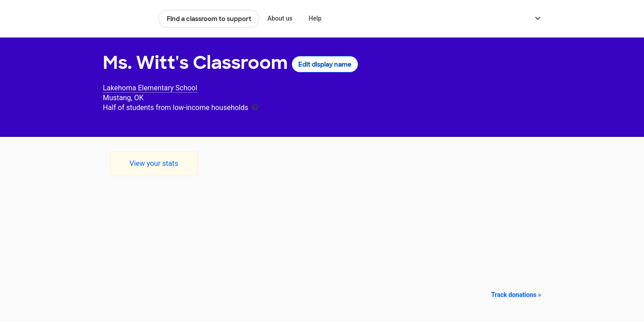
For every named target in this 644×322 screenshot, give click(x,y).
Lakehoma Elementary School (150, 88)
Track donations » (516, 295)
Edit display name (325, 64)
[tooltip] (255, 107)
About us (280, 18)
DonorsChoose (127, 19)
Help (315, 18)
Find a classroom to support (209, 19)
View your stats (154, 163)
